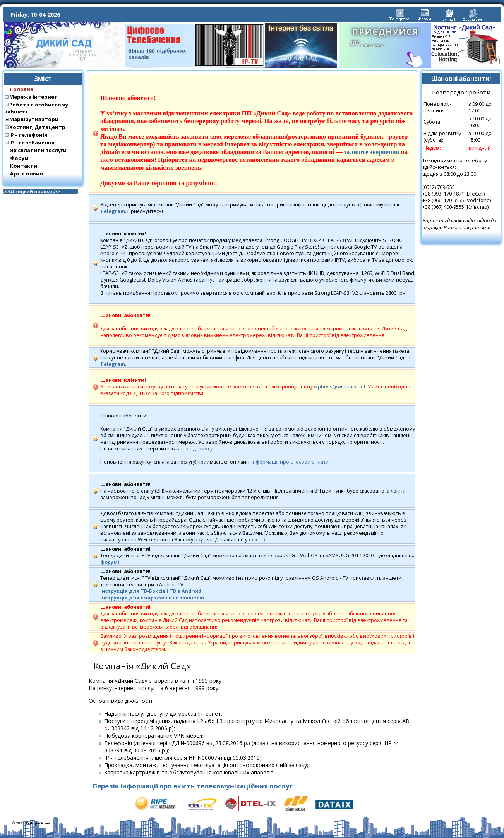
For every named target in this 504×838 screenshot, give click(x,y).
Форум (19, 158)
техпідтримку (196, 449)
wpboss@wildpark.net (340, 387)
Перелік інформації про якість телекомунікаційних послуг (193, 786)
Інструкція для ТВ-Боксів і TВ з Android (151, 591)
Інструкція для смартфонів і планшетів (152, 598)
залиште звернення (372, 152)
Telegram (113, 211)
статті (257, 540)
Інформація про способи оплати (290, 462)
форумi (110, 562)
